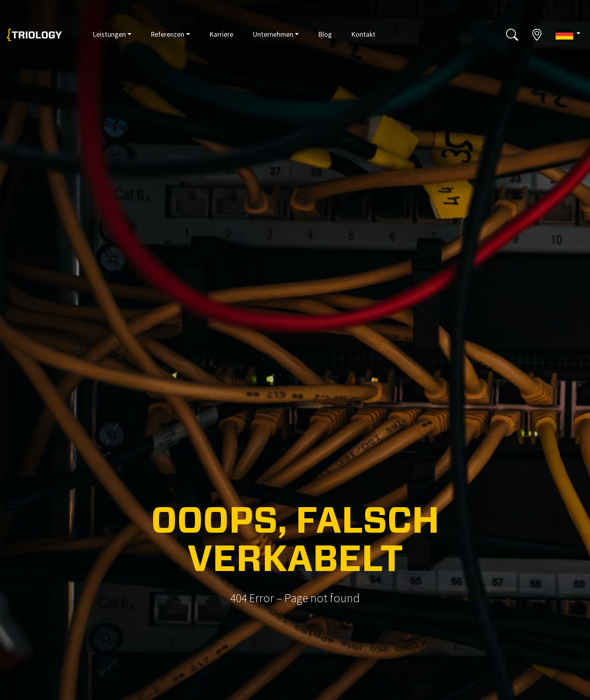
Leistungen (109, 34)
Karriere (221, 34)
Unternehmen (273, 34)
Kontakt (363, 34)
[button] (568, 34)
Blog (325, 34)
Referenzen (167, 34)
